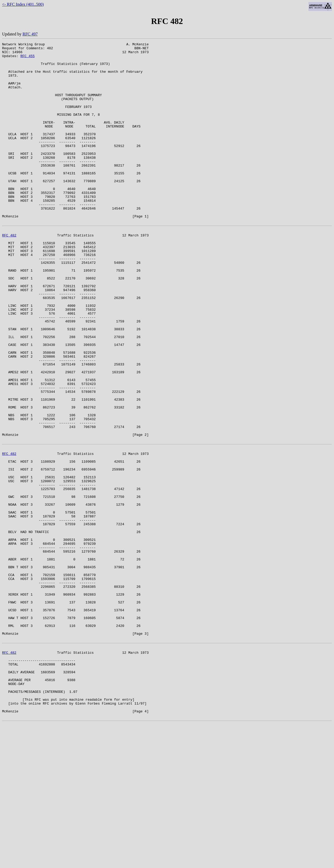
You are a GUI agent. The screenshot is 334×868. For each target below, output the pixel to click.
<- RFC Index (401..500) (23, 4)
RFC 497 (30, 34)
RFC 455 (28, 59)
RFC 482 (9, 273)
